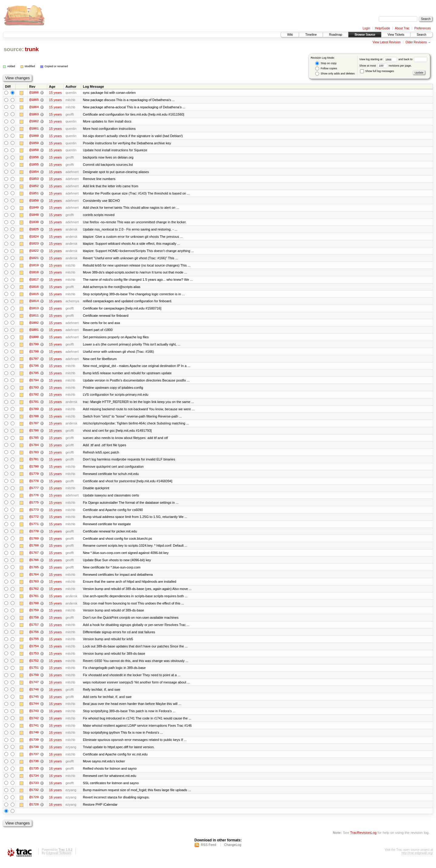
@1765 (34, 572)
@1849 (34, 209)
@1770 (34, 536)
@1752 (34, 666)
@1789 (34, 412)
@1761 (34, 601)
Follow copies (326, 69)
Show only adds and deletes (335, 74)
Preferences (423, 28)
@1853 (34, 180)
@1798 (34, 354)
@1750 (34, 681)
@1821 (34, 260)
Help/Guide (382, 28)
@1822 (34, 252)
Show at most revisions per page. (386, 66)
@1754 (34, 652)
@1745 (34, 703)
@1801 (34, 332)
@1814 (34, 303)
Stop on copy (326, 63)
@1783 (34, 456)
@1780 (34, 470)
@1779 (34, 477)
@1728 (34, 811)
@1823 (34, 245)
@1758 (34, 623)
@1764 (34, 579)
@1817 (34, 281)
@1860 (34, 136)
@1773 (34, 514)
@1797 (34, 361)
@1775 (34, 506)
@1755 (34, 644)
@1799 (34, 347)
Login (366, 28)
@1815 (34, 296)
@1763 (34, 586)
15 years (55, 93)
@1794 (34, 383)
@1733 (34, 790)
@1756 (34, 637)
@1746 (34, 695)
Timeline (311, 35)
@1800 (34, 339)
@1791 (34, 405)
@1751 (34, 673)
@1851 (34, 194)
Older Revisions (416, 42)
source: (14, 49)
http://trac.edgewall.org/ (417, 860)
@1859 (34, 143)
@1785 (34, 441)
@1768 (34, 550)
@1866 (34, 93)
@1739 (34, 746)
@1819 (34, 267)
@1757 (34, 630)
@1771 (34, 528)
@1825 (34, 231)
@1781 (34, 463)
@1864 (34, 107)
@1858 (34, 151)
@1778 (34, 485)
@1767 (34, 557)
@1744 (34, 710)
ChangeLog (233, 852)
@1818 (34, 274)
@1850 (34, 201)
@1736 (34, 768)
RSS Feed (208, 852)
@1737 (34, 761)
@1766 (34, 565)
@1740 (34, 739)
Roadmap (336, 35)
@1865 (34, 100)
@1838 (34, 223)
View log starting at (379, 59)
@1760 (34, 608)
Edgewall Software (59, 860)
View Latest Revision (386, 42)
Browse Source (365, 35)
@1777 (34, 492)
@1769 (34, 543)
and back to (413, 59)
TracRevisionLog (363, 839)
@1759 (34, 615)
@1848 (34, 216)
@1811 (34, 318)
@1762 (34, 594)
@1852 (34, 187)
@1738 (34, 753)
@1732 (34, 797)
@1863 (34, 114)
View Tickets (396, 35)
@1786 (34, 434)
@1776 (34, 499)
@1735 (34, 775)
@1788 (34, 419)
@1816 (34, 289)
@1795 (34, 376)
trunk (32, 49)
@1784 (34, 448)
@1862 (34, 122)
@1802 (34, 325)
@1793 (34, 390)
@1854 (34, 172)
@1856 (34, 158)
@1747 (34, 688)
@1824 (34, 238)
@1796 (34, 368)
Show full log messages (377, 71)
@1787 (34, 427)
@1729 (34, 804)
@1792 (34, 398)
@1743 (34, 717)
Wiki (290, 35)
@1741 (34, 732)
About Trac (402, 28)
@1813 (34, 310)
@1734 (34, 782)
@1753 (34, 659)
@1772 (34, 521)
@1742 (34, 724)
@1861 (34, 129)
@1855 (34, 165)
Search (421, 35)
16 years (55, 681)
